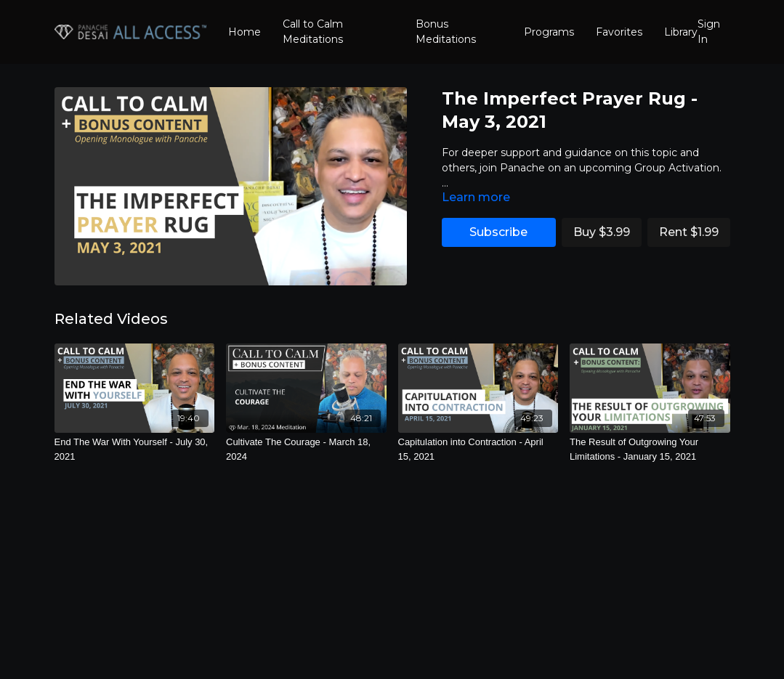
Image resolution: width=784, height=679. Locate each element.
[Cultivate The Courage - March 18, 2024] (306, 449)
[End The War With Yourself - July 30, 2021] (135, 449)
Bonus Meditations (446, 32)
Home (245, 32)
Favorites (619, 32)
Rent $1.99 (689, 232)
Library (681, 32)
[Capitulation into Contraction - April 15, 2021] (478, 449)
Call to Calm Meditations (313, 32)
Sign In (709, 32)
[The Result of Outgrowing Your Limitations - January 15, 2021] (650, 449)
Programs (549, 32)
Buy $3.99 (602, 232)
